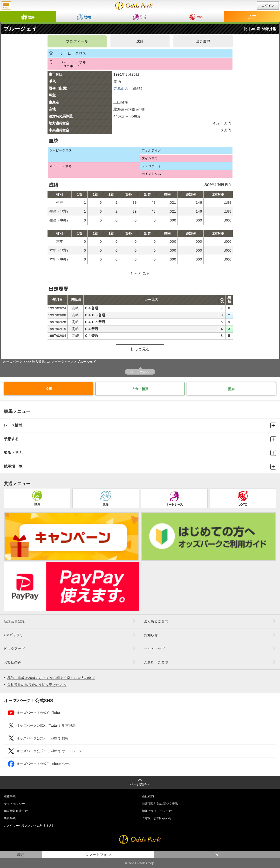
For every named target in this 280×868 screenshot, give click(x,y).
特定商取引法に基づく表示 (160, 804)
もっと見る (140, 273)
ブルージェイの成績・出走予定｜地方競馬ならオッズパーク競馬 (134, 6)
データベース (64, 362)
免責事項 (10, 818)
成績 (140, 41)
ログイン (268, 6)
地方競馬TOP (42, 362)
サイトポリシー (14, 804)
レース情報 (140, 425)
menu (6, 6)
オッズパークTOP (16, 362)
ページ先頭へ (140, 372)
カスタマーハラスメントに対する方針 (29, 826)
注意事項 (10, 796)
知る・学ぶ (140, 453)
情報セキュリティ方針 (157, 811)
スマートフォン (98, 855)
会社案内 (148, 796)
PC (217, 855)
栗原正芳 (121, 88)
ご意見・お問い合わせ (157, 818)
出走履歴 (203, 41)
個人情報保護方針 (16, 811)
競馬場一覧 (140, 467)
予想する (140, 439)
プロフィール (77, 41)
